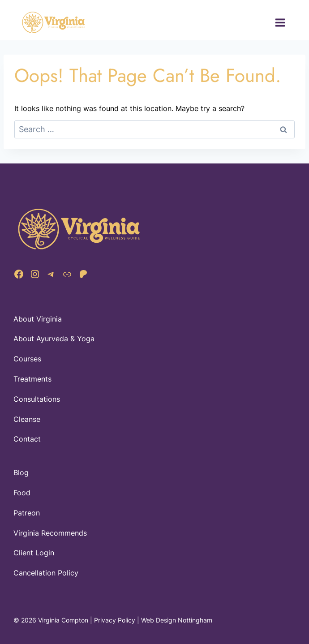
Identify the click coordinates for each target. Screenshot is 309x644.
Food (22, 493)
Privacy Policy (115, 620)
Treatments (32, 379)
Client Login (34, 553)
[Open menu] (280, 22)
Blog (21, 472)
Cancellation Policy (46, 573)
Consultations (37, 399)
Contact (27, 439)
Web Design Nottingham (177, 620)
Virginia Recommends (50, 533)
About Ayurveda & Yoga (54, 339)
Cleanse (27, 419)
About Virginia (38, 319)
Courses (27, 359)
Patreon (27, 513)
